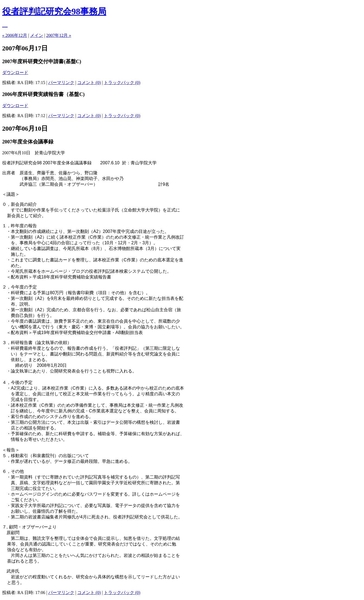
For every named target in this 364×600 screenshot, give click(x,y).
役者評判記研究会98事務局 (54, 11)
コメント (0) (89, 83)
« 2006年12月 (15, 35)
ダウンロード (15, 73)
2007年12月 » (59, 35)
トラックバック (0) (122, 83)
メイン (37, 35)
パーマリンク (61, 83)
